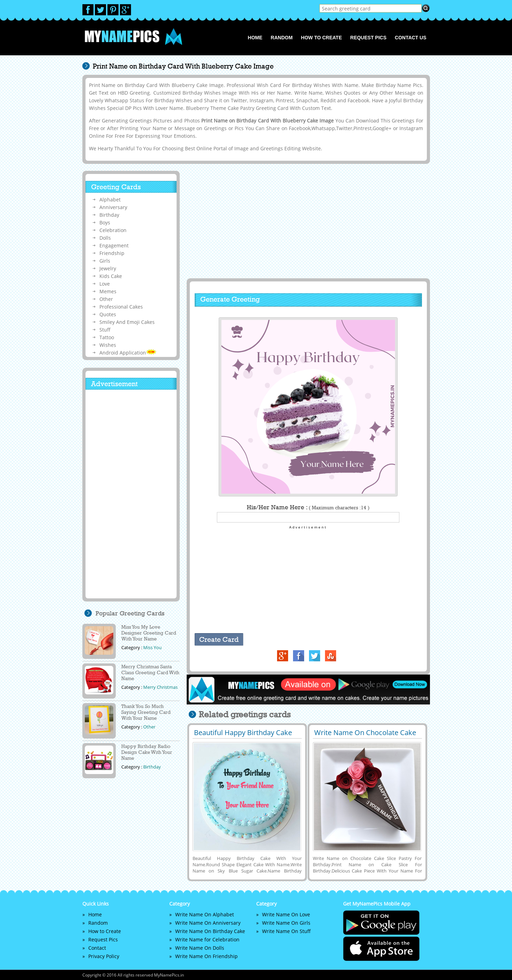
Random (282, 38)
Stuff (105, 330)
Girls (105, 261)
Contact (97, 948)
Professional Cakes (121, 307)
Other (106, 299)
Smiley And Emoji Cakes (127, 322)
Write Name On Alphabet (205, 914)
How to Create (322, 38)
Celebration (113, 230)
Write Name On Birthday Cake (210, 931)
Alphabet (110, 200)
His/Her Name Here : (308, 507)
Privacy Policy (104, 956)
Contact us (411, 38)
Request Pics (368, 38)
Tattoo (107, 337)
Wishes (108, 345)
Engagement (114, 245)
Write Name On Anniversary (208, 923)
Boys (105, 222)
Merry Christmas (160, 687)
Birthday (109, 215)
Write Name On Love (286, 914)
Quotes (108, 314)
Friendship (112, 253)
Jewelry (108, 268)
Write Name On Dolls (200, 948)
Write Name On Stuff (286, 931)
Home (255, 38)
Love (105, 284)
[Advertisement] (307, 221)
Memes (108, 291)
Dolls (105, 238)
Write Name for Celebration (207, 939)
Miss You (152, 647)
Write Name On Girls (286, 923)
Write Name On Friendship (206, 956)
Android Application (128, 353)
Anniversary (113, 207)
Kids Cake (111, 276)
